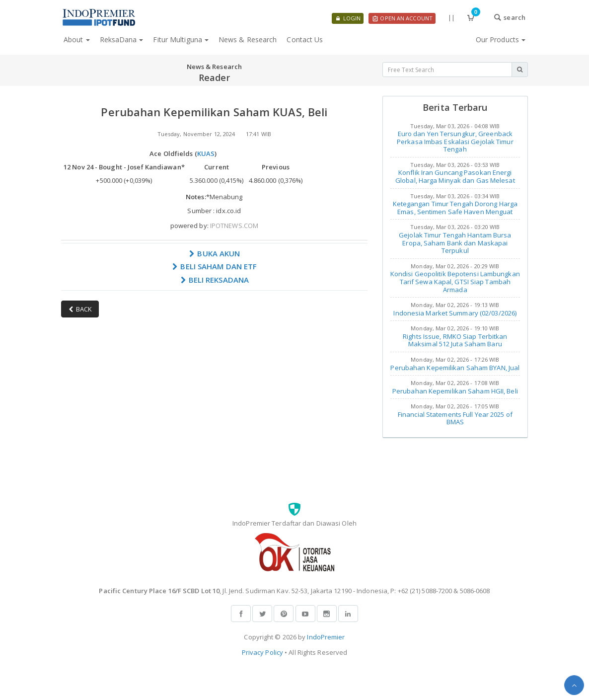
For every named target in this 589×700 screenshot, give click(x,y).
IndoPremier (326, 637)
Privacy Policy (262, 652)
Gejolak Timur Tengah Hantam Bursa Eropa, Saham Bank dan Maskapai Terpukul (455, 243)
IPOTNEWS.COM (234, 226)
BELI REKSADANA (215, 280)
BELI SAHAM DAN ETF (214, 266)
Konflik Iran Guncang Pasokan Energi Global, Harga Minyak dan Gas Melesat (455, 176)
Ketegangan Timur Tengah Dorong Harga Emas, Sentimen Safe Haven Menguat (455, 208)
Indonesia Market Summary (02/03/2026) (455, 313)
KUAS (206, 154)
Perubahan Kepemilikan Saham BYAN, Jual (455, 368)
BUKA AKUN (214, 253)
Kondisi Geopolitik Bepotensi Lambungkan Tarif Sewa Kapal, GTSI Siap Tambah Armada (455, 281)
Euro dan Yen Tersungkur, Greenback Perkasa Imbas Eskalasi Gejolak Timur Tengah (455, 141)
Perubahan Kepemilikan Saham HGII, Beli (455, 391)
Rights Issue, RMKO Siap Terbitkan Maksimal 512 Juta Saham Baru (455, 340)
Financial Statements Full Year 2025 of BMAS (455, 418)
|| (451, 17)
